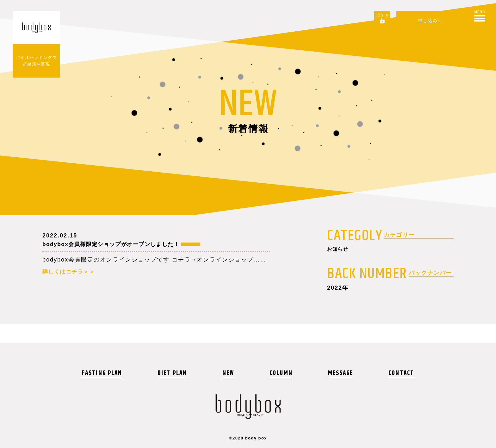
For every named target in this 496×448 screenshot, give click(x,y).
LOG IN (381, 16)
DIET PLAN (174, 373)
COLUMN (281, 373)
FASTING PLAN (103, 373)
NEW (229, 373)
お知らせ (340, 250)
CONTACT (401, 373)
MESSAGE (340, 373)
